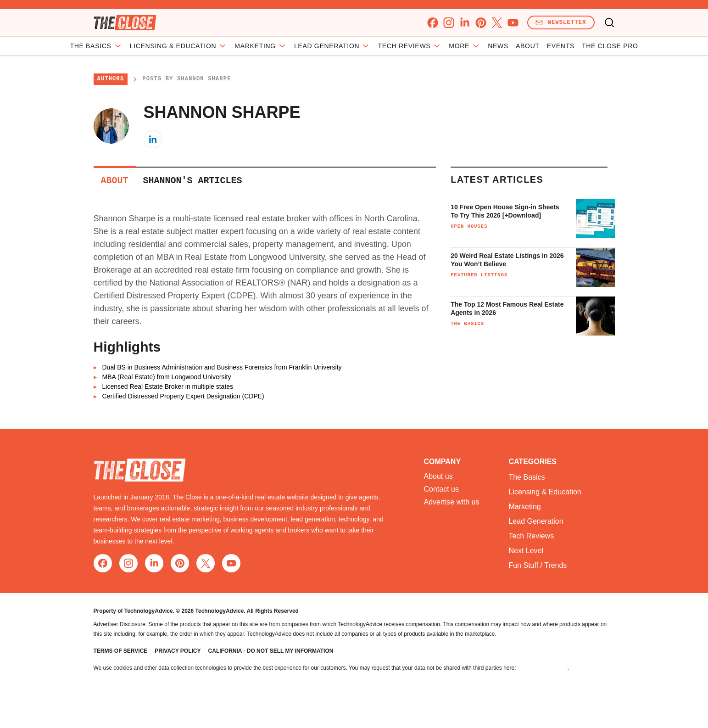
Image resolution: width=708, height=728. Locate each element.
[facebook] (432, 23)
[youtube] (513, 23)
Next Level (526, 551)
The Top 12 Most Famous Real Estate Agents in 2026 (507, 308)
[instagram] (449, 23)
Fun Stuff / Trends (538, 565)
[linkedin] (465, 23)
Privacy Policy (178, 651)
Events (525, 46)
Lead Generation (368, 46)
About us (438, 476)
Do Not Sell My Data (543, 668)
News (463, 46)
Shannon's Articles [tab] (193, 181)
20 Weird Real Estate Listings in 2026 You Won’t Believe (507, 260)
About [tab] (115, 181)
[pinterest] (481, 23)
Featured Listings (479, 275)
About (492, 46)
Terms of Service (121, 651)
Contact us (441, 489)
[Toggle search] (609, 22)
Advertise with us (452, 502)
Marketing (296, 46)
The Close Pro (574, 46)
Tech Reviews (531, 536)
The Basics (132, 46)
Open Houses (469, 226)
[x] (497, 23)
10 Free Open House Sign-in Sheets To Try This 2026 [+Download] (505, 211)
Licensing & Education (214, 46)
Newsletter (561, 22)
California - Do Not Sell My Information (271, 651)
